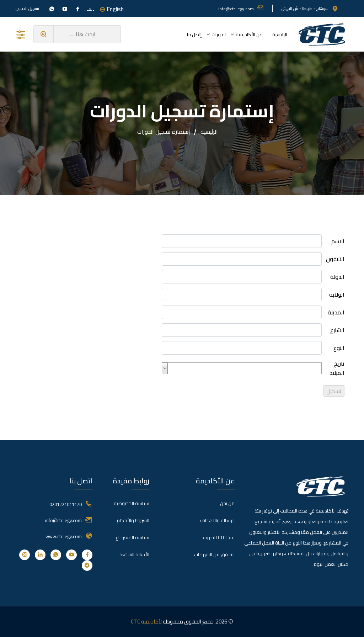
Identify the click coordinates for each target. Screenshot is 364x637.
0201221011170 (66, 504)
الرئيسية (280, 34)
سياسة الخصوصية (132, 503)
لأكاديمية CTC (146, 622)
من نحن (227, 503)
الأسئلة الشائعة (134, 554)
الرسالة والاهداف (217, 520)
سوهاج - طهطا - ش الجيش (310, 8)
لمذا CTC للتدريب (219, 537)
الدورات (219, 34)
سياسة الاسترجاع (132, 537)
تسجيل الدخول (27, 9)
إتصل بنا (194, 34)
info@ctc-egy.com (241, 9)
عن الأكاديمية (249, 34)
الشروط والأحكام (133, 520)
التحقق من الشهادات (214, 554)
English (115, 9)
